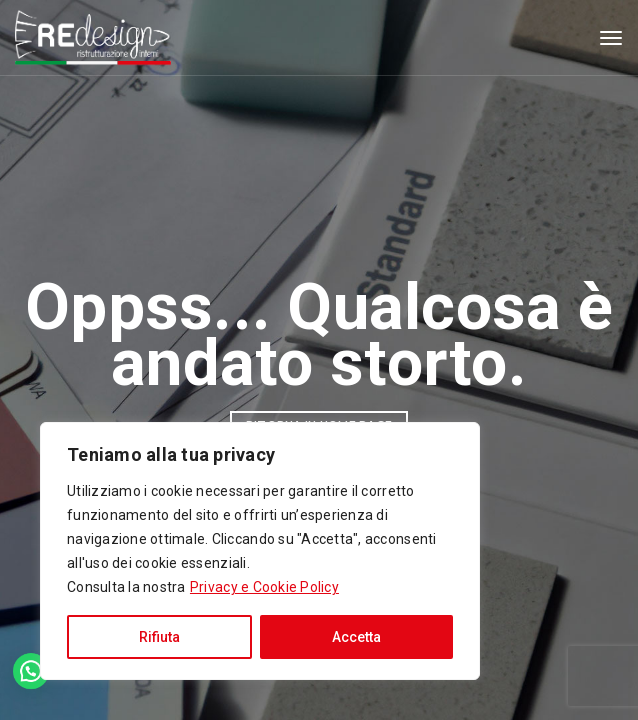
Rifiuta (159, 637)
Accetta (356, 637)
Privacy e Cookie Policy (264, 587)
